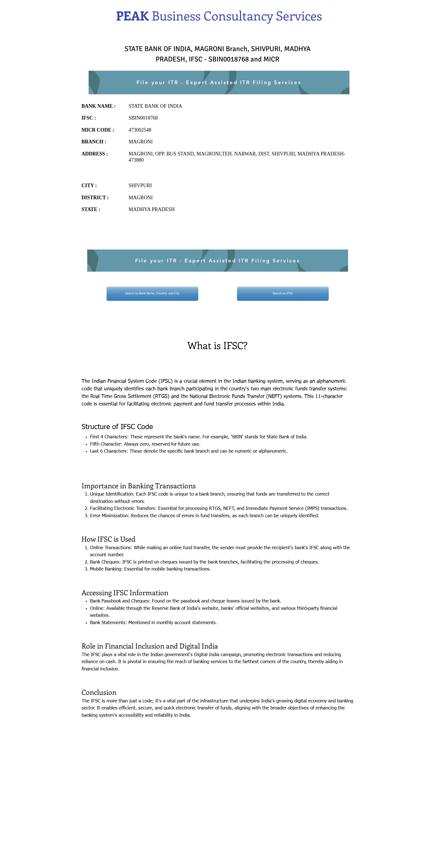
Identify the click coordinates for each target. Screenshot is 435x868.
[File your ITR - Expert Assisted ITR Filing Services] (219, 83)
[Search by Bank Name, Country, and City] (152, 294)
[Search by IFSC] (283, 294)
